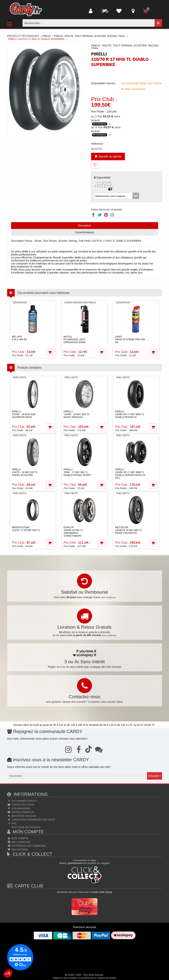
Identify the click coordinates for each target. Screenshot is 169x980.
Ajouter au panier (108, 156)
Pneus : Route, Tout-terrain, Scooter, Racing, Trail (90, 36)
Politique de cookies (26, 827)
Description (84, 226)
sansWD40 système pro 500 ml (130, 339)
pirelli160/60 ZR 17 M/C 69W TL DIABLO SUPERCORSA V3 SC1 (130, 474)
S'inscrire (154, 776)
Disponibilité (104, 184)
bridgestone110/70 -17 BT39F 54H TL (26, 529)
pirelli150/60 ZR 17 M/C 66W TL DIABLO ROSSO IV (130, 414)
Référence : (98, 144)
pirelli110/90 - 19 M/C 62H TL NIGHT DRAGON (77, 414)
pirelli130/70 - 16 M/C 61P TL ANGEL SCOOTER (25, 472)
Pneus (46, 36)
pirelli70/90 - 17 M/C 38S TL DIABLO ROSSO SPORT (77, 472)
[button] (8, 974)
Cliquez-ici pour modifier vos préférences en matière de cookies (84, 978)
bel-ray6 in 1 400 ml (20, 338)
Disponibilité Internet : (104, 83)
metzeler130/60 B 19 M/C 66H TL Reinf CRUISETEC (129, 530)
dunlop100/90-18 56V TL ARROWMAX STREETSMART (73, 532)
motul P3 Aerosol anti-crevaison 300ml (75, 339)
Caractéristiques (85, 232)
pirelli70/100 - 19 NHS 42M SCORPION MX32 (24, 414)
